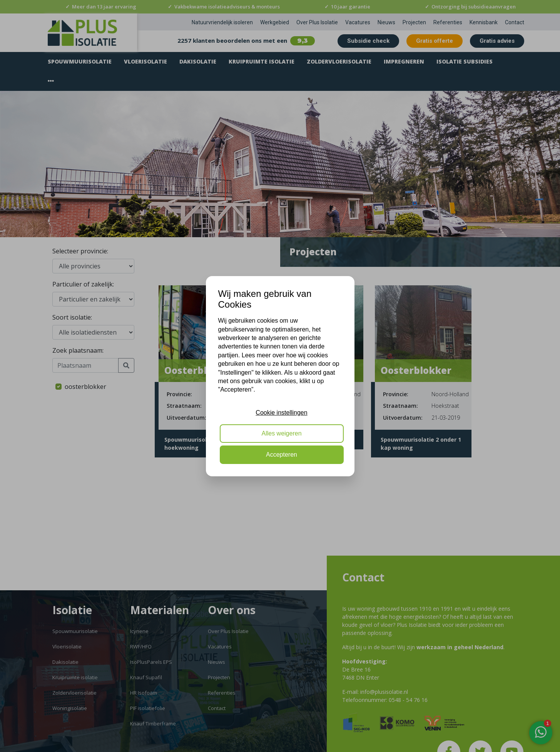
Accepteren (282, 455)
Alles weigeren (281, 433)
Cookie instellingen (281, 413)
